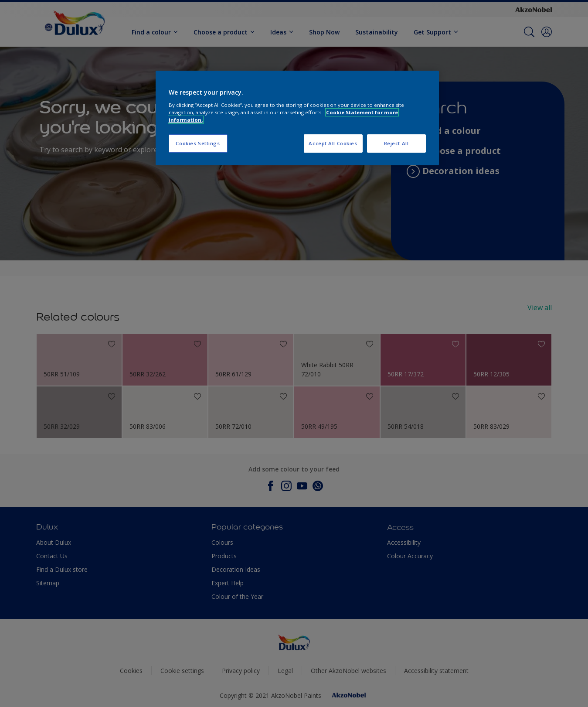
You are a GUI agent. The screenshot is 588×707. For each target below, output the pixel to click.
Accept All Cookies (333, 143)
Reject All (396, 143)
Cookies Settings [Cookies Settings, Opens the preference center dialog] (198, 143)
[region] (297, 118)
